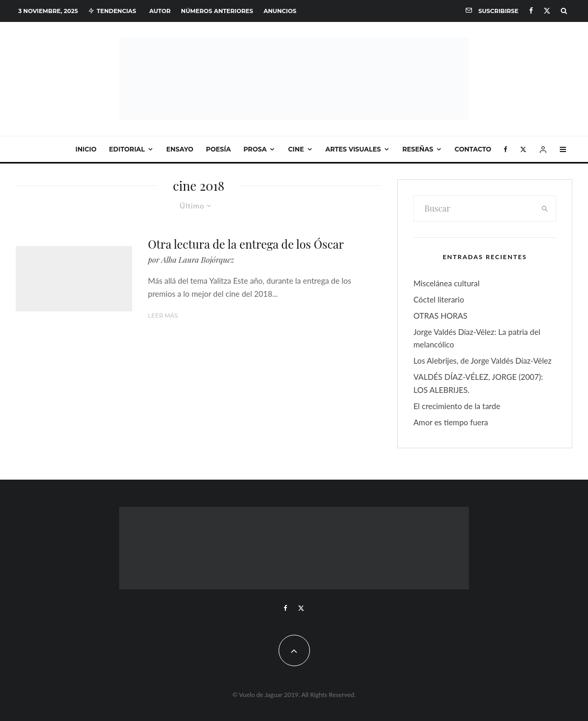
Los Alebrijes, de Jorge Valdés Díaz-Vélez (482, 361)
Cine (296, 149)
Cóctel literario (439, 299)
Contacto (473, 149)
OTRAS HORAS (440, 316)
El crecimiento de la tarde (457, 406)
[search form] (474, 208)
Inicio (86, 149)
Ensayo (180, 149)
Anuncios (280, 11)
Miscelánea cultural (447, 283)
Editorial (127, 149)
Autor (160, 11)
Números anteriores (217, 11)
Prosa (255, 149)
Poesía (218, 149)
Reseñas (418, 149)
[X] (547, 11)
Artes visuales (353, 149)
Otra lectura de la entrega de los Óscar (246, 244)
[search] (545, 208)
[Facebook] (531, 11)
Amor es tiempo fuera (451, 422)
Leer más (163, 316)
